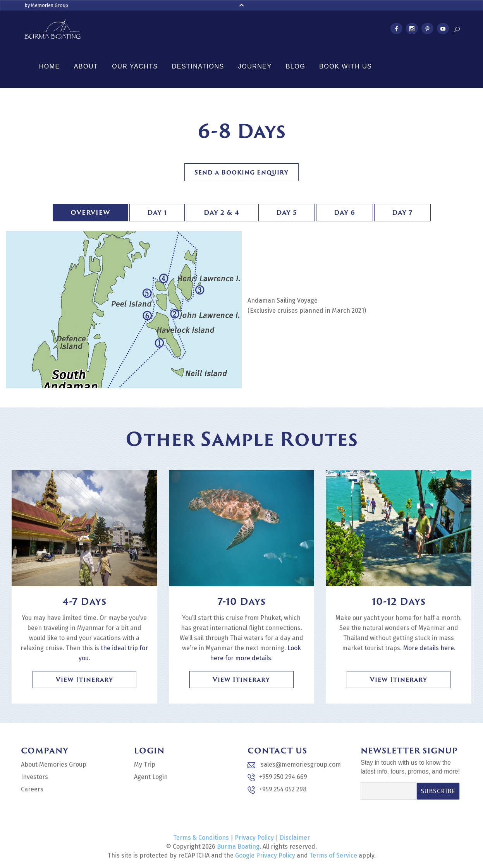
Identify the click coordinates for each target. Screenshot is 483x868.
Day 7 (402, 212)
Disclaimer (295, 838)
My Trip (145, 764)
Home (50, 66)
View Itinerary (84, 680)
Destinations (198, 66)
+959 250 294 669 (277, 777)
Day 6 (345, 212)
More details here (429, 648)
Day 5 (287, 212)
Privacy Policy (254, 838)
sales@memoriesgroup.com (294, 764)
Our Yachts (135, 66)
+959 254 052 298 (277, 790)
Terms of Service (333, 855)
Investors (34, 777)
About (86, 66)
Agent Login (151, 777)
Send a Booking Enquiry (241, 172)
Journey (255, 66)
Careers (32, 789)
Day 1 (157, 212)
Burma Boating (238, 847)
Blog (296, 66)
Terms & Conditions (201, 838)
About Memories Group (54, 764)
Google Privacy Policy (265, 855)
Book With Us (345, 66)
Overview (90, 212)
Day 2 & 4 (222, 212)
